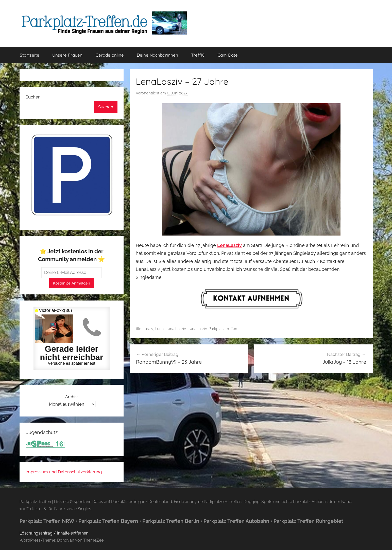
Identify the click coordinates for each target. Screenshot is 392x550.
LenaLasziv (197, 329)
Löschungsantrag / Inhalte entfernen (54, 533)
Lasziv (148, 329)
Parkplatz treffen (223, 329)
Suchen (33, 97)
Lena (159, 329)
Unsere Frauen (67, 55)
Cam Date (228, 55)
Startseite (30, 55)
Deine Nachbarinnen (157, 55)
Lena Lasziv (176, 329)
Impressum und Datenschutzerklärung (64, 472)
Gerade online (110, 55)
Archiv (71, 397)
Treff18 (198, 55)
